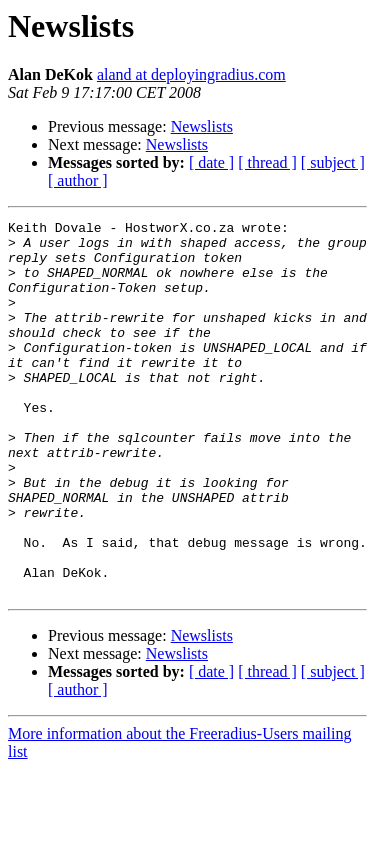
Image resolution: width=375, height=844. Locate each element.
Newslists (202, 126)
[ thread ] (267, 162)
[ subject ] (333, 162)
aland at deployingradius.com (191, 74)
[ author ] (78, 180)
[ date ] (211, 162)
